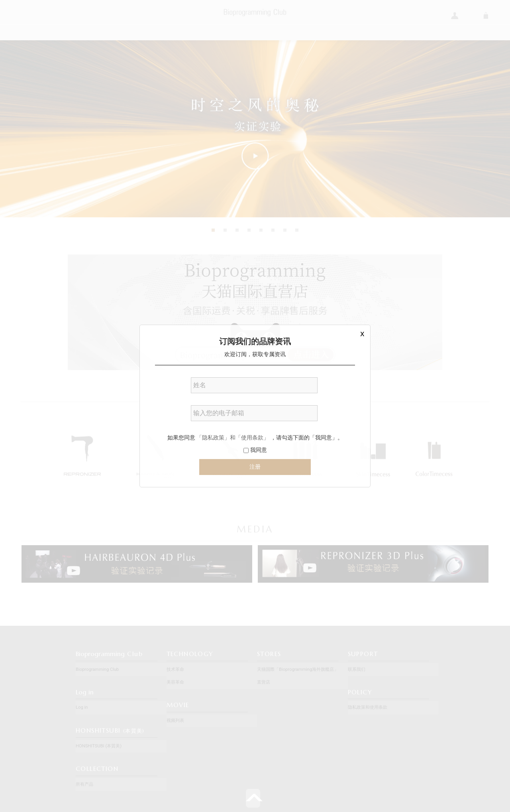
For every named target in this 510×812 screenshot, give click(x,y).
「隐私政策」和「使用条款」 (233, 438)
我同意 (255, 450)
